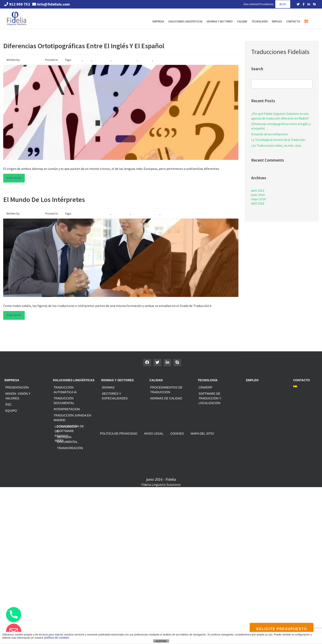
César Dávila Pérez (33, 60)
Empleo (277, 21)
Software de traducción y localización (210, 398)
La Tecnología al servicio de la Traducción (278, 140)
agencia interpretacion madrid (91, 213)
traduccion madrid (165, 60)
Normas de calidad (166, 398)
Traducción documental (64, 401)
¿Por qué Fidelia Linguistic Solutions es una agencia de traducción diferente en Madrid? (280, 116)
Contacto (293, 21)
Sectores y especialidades (115, 396)
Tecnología (260, 21)
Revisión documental (67, 440)
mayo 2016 (259, 199)
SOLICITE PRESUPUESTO (282, 629)
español (77, 60)
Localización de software (71, 429)
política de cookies (57, 638)
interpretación (121, 213)
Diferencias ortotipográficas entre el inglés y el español (84, 46)
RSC (9, 405)
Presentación (17, 387)
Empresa (158, 21)
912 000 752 (17, 4)
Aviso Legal (154, 434)
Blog (62, 60)
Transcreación (70, 448)
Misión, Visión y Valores (18, 396)
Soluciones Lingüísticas (185, 21)
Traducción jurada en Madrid (73, 418)
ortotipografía (102, 60)
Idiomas (108, 387)
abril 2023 (258, 191)
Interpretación (67, 409)
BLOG (283, 4)
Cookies (177, 434)
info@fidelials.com (51, 4)
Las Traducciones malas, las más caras (276, 145)
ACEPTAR (161, 641)
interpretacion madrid (146, 213)
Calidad (242, 21)
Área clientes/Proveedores (258, 4)
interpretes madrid (173, 213)
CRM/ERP (205, 387)
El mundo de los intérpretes (44, 200)
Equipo (11, 411)
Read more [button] (14, 178)
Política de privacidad (119, 434)
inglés (87, 60)
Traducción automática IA (65, 390)
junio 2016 (258, 195)
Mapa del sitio (202, 434)
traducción (145, 60)
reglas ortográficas (125, 60)
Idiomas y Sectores (220, 21)
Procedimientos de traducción (166, 390)
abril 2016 (258, 203)
